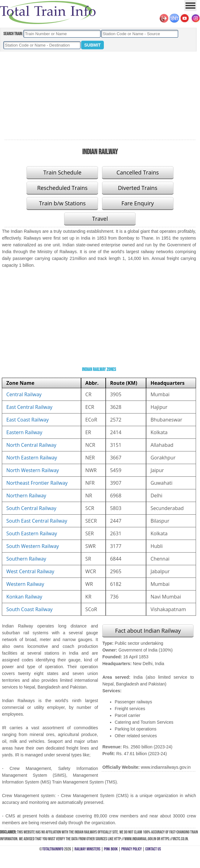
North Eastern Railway (32, 458)
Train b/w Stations (62, 203)
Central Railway (24, 394)
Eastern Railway (24, 432)
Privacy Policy (132, 849)
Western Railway (25, 584)
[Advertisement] (100, 96)
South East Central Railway (37, 521)
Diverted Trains (138, 188)
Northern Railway (26, 496)
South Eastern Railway (32, 533)
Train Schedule (62, 172)
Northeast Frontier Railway (37, 483)
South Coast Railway (29, 609)
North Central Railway (31, 445)
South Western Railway (33, 546)
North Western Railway (33, 470)
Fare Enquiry (138, 203)
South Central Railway (31, 508)
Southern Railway (26, 559)
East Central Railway (29, 407)
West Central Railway (30, 571)
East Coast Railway (27, 420)
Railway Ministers (88, 849)
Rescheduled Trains (62, 188)
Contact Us (153, 849)
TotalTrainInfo (53, 849)
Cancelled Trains (138, 172)
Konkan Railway (24, 597)
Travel (100, 219)
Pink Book (111, 849)
